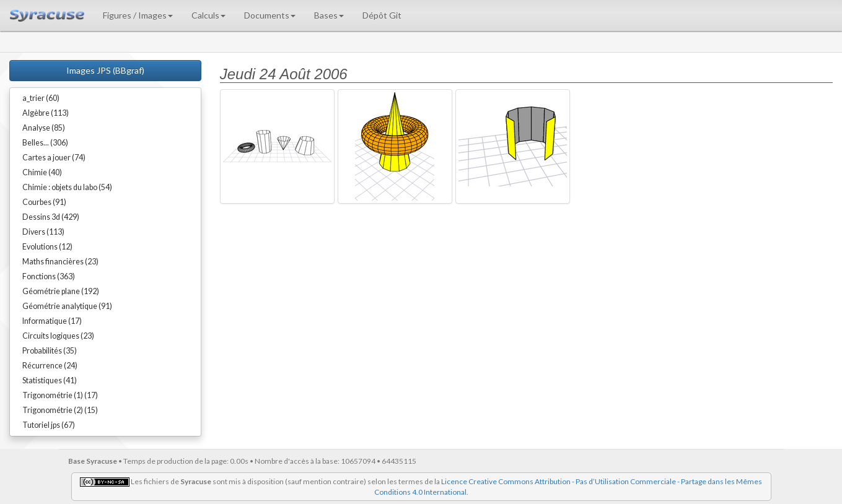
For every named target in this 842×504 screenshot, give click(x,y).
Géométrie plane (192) (61, 291)
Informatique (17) (52, 321)
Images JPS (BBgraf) (105, 70)
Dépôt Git (382, 15)
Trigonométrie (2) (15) (60, 410)
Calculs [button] (208, 15)
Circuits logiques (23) (58, 336)
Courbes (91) (44, 202)
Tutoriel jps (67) (49, 425)
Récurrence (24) (50, 366)
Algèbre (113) (46, 113)
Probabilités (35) (50, 351)
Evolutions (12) (47, 247)
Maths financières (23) (60, 262)
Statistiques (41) (50, 380)
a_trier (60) (41, 98)
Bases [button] (329, 15)
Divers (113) (43, 232)
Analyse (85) (44, 128)
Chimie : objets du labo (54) (67, 187)
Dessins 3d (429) (51, 217)
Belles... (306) (45, 143)
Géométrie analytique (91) (67, 306)
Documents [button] (270, 15)
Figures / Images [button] (138, 15)
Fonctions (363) (49, 276)
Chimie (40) (42, 172)
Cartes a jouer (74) (54, 158)
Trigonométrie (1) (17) (60, 395)
